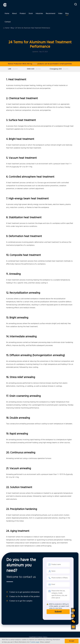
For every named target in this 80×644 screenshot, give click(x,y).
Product (23, 14)
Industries (39, 14)
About (14, 14)
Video (60, 14)
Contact (8, 23)
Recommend (51, 14)
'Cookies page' (35, 642)
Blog (67, 14)
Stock (31, 14)
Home (7, 14)
